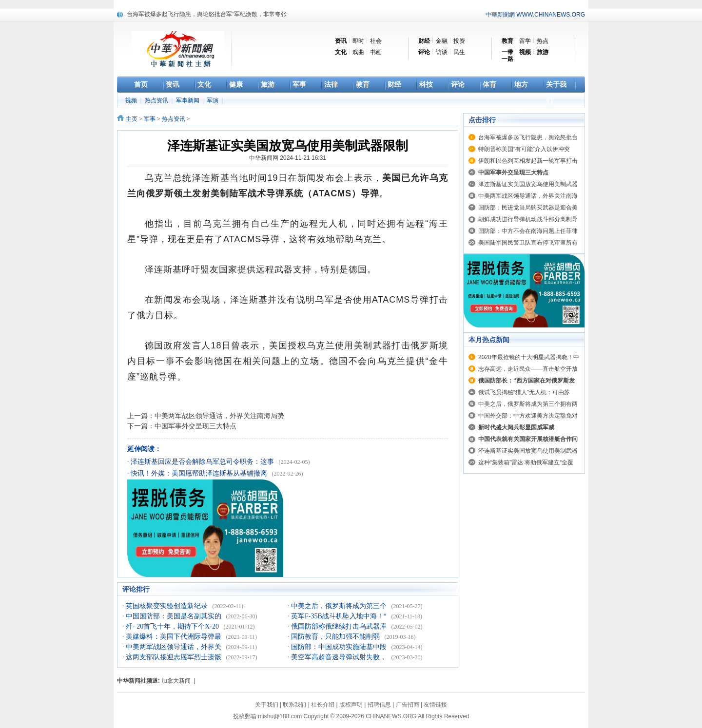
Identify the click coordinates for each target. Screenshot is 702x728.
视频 (132, 100)
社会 (376, 41)
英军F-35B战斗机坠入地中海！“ (340, 616)
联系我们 (294, 705)
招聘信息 (379, 705)
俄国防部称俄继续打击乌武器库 (340, 626)
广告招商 (408, 705)
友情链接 (435, 705)
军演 (213, 100)
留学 (525, 41)
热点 (543, 41)
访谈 (442, 52)
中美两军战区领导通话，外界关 (175, 647)
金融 (442, 41)
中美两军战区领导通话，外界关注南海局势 (219, 416)
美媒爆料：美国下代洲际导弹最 (175, 637)
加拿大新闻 (176, 681)
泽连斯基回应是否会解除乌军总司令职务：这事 (203, 462)
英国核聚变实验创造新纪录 (168, 606)
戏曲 (358, 52)
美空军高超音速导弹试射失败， (340, 657)
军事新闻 (188, 100)
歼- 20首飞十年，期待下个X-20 (173, 626)
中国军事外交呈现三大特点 (195, 426)
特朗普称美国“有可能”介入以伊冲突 (524, 149)
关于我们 (267, 705)
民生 (459, 52)
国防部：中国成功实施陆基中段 (340, 647)
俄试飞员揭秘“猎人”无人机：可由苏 (524, 392)
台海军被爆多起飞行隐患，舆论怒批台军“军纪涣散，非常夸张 (207, 14)
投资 (459, 41)
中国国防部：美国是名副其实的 (175, 616)
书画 (376, 52)
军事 (150, 119)
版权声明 (351, 705)
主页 (132, 119)
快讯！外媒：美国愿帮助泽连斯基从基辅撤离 (200, 473)
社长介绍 (323, 705)
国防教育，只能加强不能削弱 (336, 637)
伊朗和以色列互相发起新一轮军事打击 (528, 161)
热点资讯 (157, 100)
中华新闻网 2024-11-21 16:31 (288, 158)
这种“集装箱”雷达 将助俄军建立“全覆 (526, 462)
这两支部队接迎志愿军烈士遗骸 (175, 657)
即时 (358, 41)
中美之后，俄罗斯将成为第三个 (340, 606)
